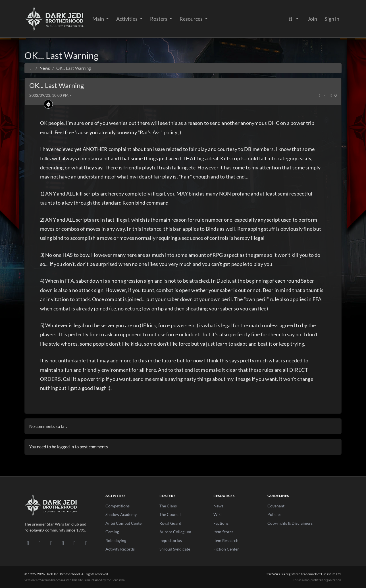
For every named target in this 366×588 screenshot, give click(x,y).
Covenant (276, 506)
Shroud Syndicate (175, 549)
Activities (127, 19)
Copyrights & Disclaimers (290, 523)
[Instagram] (63, 543)
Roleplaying (116, 540)
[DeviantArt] (40, 543)
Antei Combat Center (124, 523)
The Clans (168, 506)
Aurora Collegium (175, 532)
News (218, 506)
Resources (192, 19)
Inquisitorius (171, 540)
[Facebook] (51, 543)
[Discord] (28, 543)
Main (99, 19)
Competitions (118, 506)
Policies (274, 514)
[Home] (31, 68)
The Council (170, 514)
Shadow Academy (121, 514)
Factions (221, 523)
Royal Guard (170, 523)
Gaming (112, 532)
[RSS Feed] (86, 543)
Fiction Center (226, 549)
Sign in (332, 19)
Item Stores (223, 532)
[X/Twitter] (75, 543)
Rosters (159, 19)
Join (312, 19)
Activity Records (120, 549)
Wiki (218, 514)
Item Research (226, 540)
